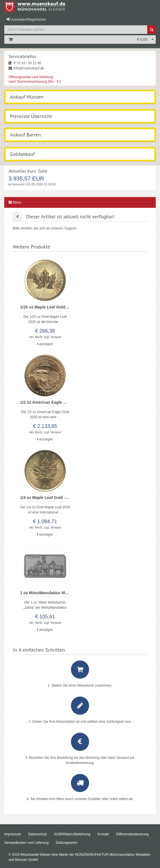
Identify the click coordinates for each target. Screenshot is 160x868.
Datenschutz (38, 834)
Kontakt (103, 834)
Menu (15, 202)
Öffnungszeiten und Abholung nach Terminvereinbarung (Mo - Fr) (35, 79)
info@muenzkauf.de (26, 68)
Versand (56, 337)
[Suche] (151, 30)
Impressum (13, 834)
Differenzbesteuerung (132, 834)
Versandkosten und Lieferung (26, 843)
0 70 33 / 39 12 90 (25, 63)
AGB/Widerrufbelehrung (72, 834)
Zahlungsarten (67, 843)
